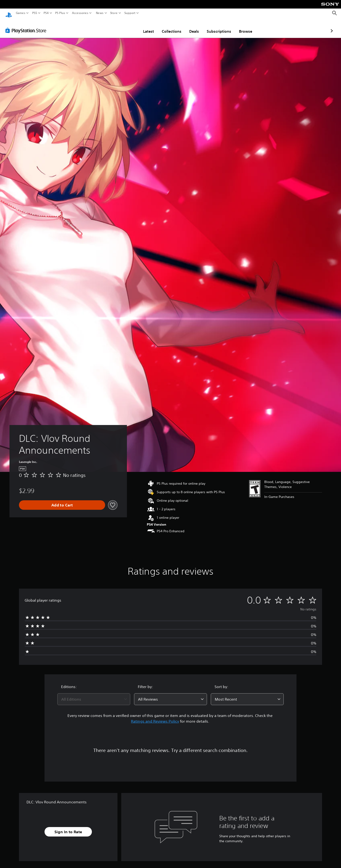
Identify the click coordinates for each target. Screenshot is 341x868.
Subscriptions (191, 27)
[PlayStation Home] (9, 13)
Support (130, 13)
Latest (121, 27)
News (100, 13)
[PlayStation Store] (27, 26)
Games (21, 13)
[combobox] (94, 695)
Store (114, 13)
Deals (166, 27)
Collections (144, 27)
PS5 (35, 13)
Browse (218, 27)
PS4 (46, 13)
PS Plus (60, 13)
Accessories (80, 13)
